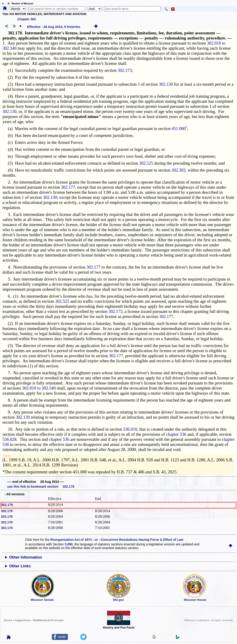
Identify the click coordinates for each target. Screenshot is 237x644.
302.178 (7, 505)
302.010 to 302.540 (39, 388)
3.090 (69, 544)
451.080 (179, 128)
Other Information (26, 557)
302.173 (125, 70)
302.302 (179, 170)
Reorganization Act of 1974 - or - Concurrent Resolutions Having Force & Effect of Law (117, 540)
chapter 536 (176, 434)
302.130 (166, 84)
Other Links (20, 566)
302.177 (68, 187)
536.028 (10, 439)
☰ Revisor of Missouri (19, 4)
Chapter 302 (27, 19)
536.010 (130, 429)
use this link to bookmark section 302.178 (41, 487)
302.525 (146, 163)
